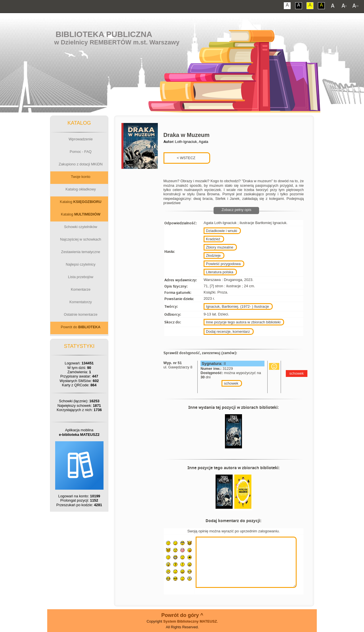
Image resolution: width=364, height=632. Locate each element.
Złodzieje (213, 256)
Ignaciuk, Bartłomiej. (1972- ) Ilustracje (237, 306)
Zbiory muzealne (220, 247)
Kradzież (213, 239)
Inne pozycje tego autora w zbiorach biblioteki (243, 322)
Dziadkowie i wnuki (222, 231)
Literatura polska (220, 272)
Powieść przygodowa (223, 264)
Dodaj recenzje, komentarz (228, 332)
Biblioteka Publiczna (104, 34)
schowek (231, 383)
